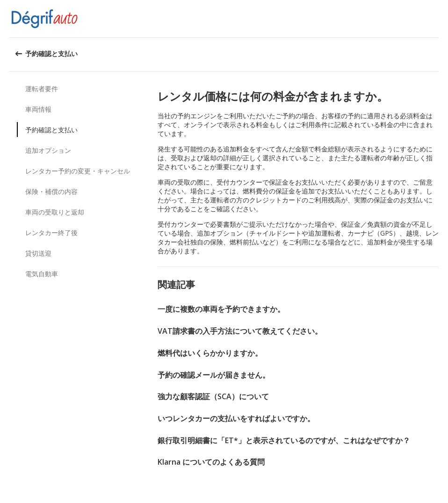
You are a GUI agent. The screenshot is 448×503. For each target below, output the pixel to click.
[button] (438, 19)
